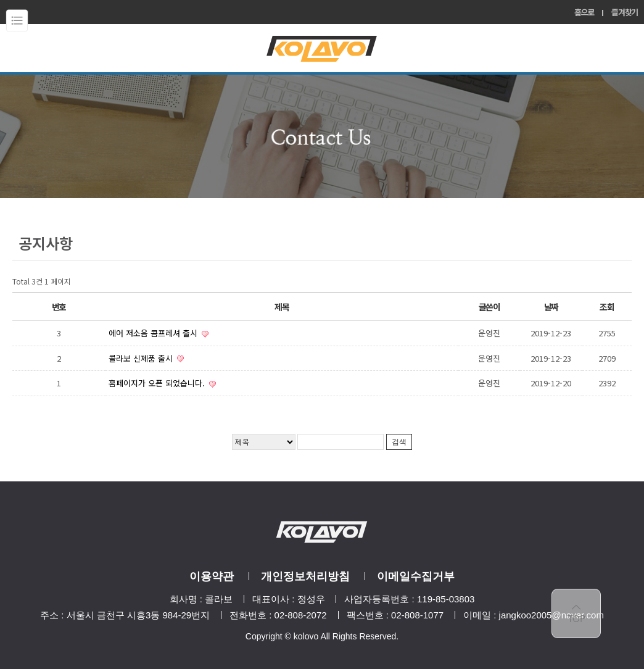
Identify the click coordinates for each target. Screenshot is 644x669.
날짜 (551, 307)
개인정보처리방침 (305, 576)
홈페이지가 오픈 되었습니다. (158, 383)
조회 (607, 307)
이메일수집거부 (416, 576)
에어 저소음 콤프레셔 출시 (154, 333)
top (576, 613)
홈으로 (584, 12)
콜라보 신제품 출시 (142, 358)
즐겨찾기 (625, 12)
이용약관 (212, 576)
